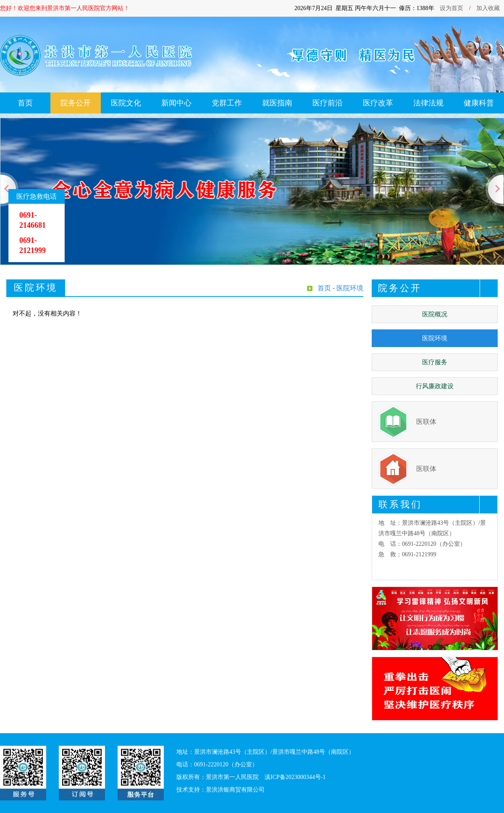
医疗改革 (378, 103)
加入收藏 (488, 8)
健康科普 (479, 103)
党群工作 (227, 103)
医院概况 (435, 314)
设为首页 (451, 8)
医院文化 (126, 103)
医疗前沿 (328, 103)
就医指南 (277, 103)
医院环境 (435, 338)
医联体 (426, 422)
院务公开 (76, 103)
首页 (25, 103)
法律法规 (428, 103)
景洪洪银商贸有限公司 (235, 790)
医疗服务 (435, 362)
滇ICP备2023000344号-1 (295, 777)
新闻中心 (176, 103)
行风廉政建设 (435, 386)
